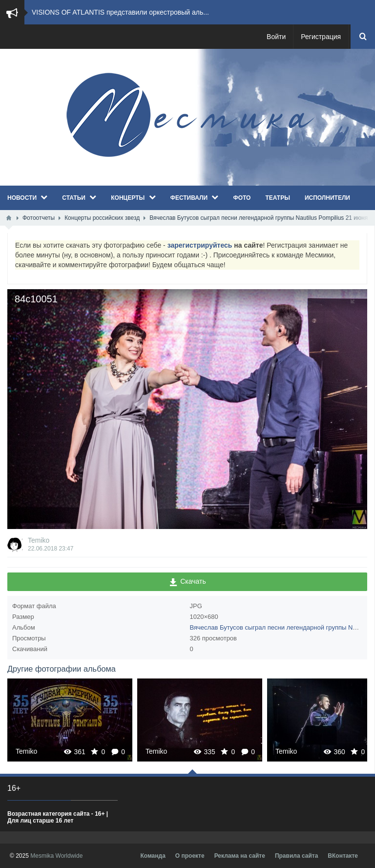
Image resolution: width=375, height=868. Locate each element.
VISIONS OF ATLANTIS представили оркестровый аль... (120, 12)
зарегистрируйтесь (200, 245)
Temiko (39, 540)
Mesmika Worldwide (56, 856)
